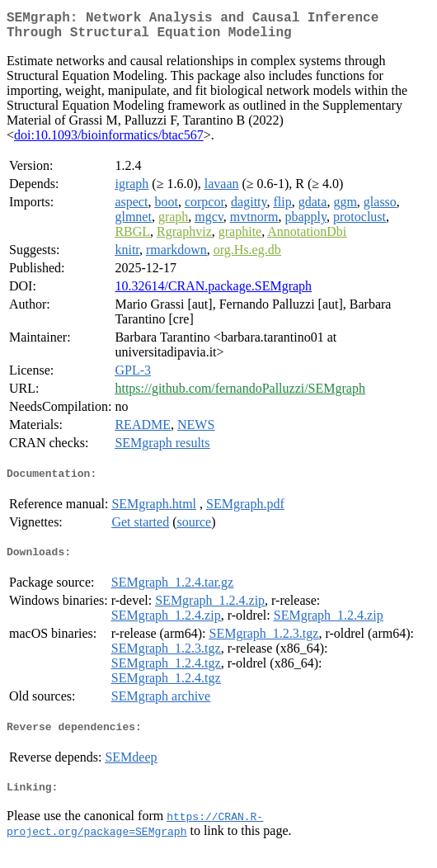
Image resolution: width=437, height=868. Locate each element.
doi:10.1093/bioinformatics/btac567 (109, 142)
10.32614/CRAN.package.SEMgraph (213, 292)
